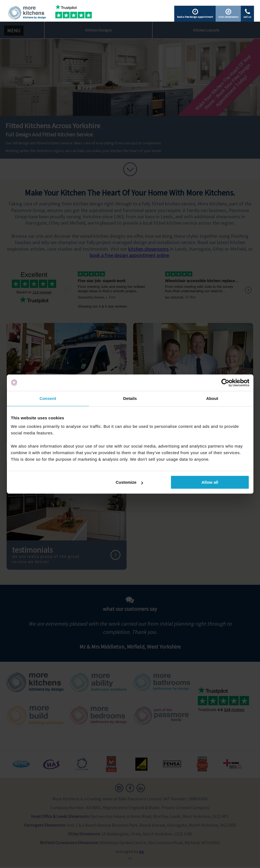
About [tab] (212, 398)
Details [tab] (130, 398)
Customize (129, 482)
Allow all (210, 482)
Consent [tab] (48, 398)
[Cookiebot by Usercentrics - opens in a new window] (225, 383)
